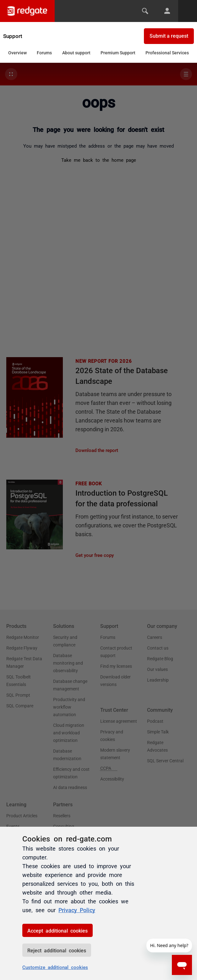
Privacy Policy (77, 910)
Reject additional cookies (57, 950)
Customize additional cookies (55, 967)
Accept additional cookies (57, 930)
